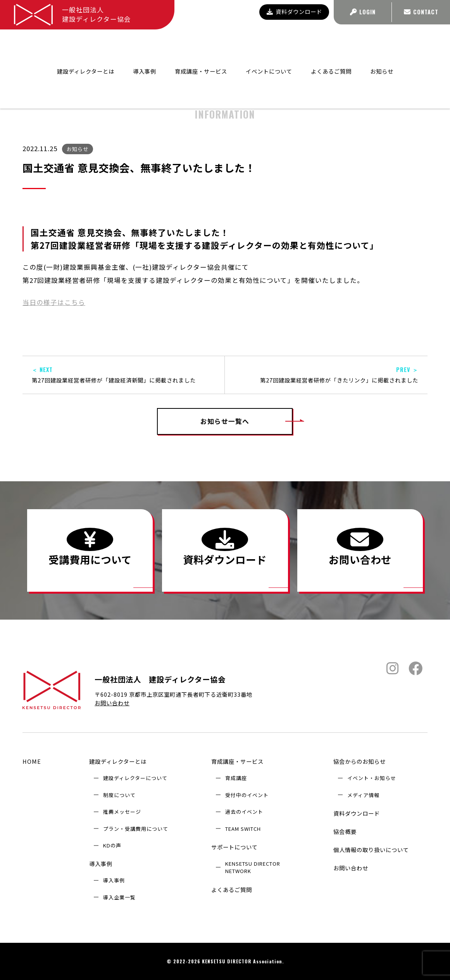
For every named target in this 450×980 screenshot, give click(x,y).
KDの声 (112, 845)
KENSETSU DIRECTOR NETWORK (253, 867)
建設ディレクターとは (118, 761)
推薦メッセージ (122, 812)
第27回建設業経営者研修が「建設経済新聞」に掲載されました (123, 375)
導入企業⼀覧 (119, 897)
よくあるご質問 (331, 44)
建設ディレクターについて (135, 778)
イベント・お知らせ (372, 778)
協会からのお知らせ (296, 65)
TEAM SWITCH (243, 829)
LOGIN (363, 12)
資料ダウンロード (294, 11)
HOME (32, 761)
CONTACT (421, 12)
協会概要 (345, 831)
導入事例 (101, 864)
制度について (119, 795)
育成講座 (236, 778)
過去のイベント (244, 812)
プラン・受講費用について (136, 829)
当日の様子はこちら (54, 302)
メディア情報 (363, 795)
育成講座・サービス (237, 761)
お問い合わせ (112, 703)
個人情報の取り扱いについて (371, 850)
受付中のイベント (247, 795)
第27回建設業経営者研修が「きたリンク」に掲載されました (326, 375)
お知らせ (382, 44)
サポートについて (234, 847)
